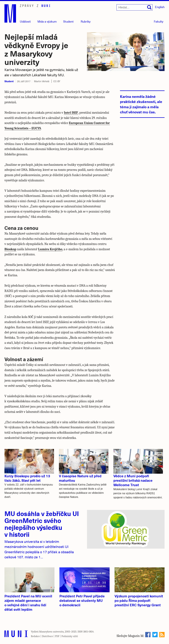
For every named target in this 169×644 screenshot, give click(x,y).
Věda (47, 21)
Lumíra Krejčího (50, 249)
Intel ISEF (71, 113)
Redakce (35, 636)
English (160, 7)
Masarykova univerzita (51, 632)
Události (25, 21)
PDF (57, 636)
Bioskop (10, 249)
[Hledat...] (135, 7)
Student (68, 21)
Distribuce (47, 636)
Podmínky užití (70, 636)
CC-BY (57, 81)
